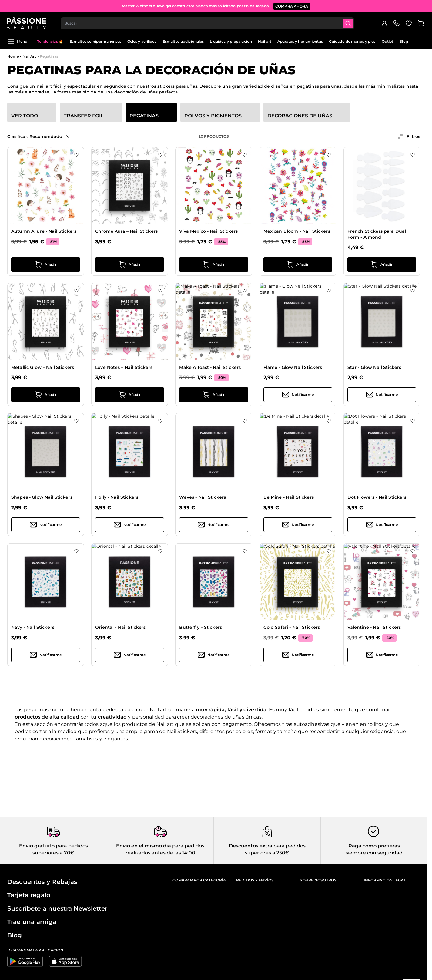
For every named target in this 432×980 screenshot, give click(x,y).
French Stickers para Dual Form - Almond (377, 234)
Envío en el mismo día (144, 846)
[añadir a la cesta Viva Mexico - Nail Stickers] (214, 264)
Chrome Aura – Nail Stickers (126, 231)
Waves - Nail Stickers (203, 497)
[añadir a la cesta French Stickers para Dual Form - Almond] (382, 264)
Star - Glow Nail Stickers (374, 367)
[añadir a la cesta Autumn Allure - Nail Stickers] (46, 264)
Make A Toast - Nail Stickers (210, 367)
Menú (17, 42)
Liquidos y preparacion (231, 41)
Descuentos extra (251, 846)
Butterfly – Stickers (201, 627)
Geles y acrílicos (142, 41)
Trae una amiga (32, 922)
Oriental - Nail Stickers (120, 627)
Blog (404, 41)
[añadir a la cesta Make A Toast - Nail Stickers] (214, 395)
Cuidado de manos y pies (352, 41)
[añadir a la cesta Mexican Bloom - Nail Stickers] (298, 264)
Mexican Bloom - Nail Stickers (297, 231)
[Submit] (349, 23)
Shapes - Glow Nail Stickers (42, 497)
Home (13, 56)
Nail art (265, 41)
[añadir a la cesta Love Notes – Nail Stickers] (130, 395)
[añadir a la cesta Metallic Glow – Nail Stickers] (46, 395)
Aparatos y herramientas (300, 41)
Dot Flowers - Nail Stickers (377, 497)
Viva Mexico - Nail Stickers (208, 231)
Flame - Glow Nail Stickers (293, 367)
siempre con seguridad (374, 853)
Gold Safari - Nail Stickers (292, 627)
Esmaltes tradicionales (183, 41)
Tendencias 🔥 (50, 41)
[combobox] (208, 23)
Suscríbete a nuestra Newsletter (57, 908)
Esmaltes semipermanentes (95, 41)
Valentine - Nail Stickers (374, 627)
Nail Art (29, 56)
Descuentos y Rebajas (42, 882)
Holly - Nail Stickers (117, 497)
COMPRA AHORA (292, 6)
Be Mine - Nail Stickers (289, 497)
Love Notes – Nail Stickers (124, 367)
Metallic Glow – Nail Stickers (43, 367)
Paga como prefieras (374, 846)
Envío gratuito (37, 846)
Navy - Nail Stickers (33, 627)
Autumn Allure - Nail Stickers (44, 231)
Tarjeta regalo (29, 895)
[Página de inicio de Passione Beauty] (27, 23)
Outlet (388, 41)
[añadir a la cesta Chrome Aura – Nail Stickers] (130, 264)
